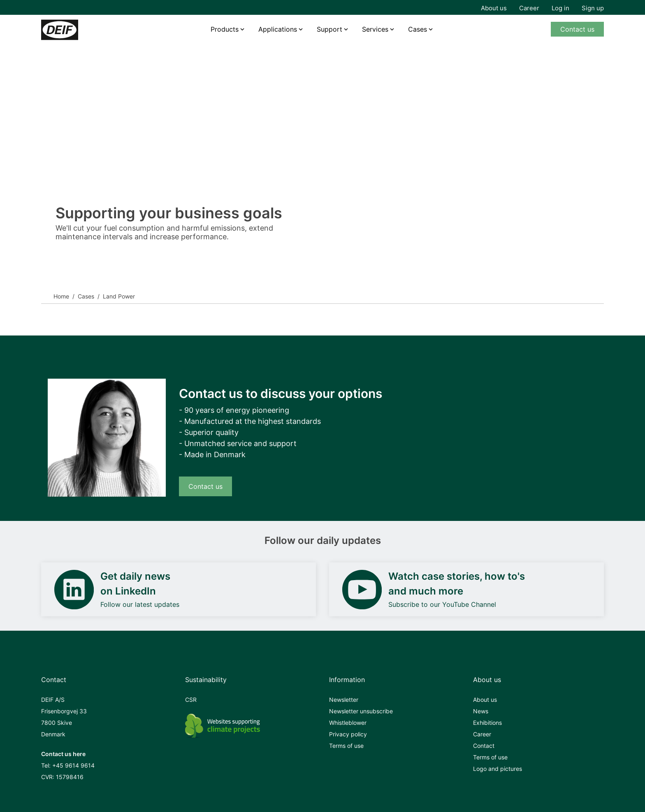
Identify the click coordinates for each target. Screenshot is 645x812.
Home (61, 296)
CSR (191, 700)
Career (529, 8)
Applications (278, 29)
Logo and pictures (498, 769)
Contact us (577, 29)
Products (225, 29)
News (481, 711)
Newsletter (344, 700)
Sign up (593, 8)
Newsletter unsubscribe (361, 711)
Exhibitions (487, 723)
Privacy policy (348, 734)
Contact (484, 746)
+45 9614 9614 (73, 765)
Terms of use (346, 746)
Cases (418, 29)
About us (494, 8)
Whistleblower (348, 723)
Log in (560, 8)
